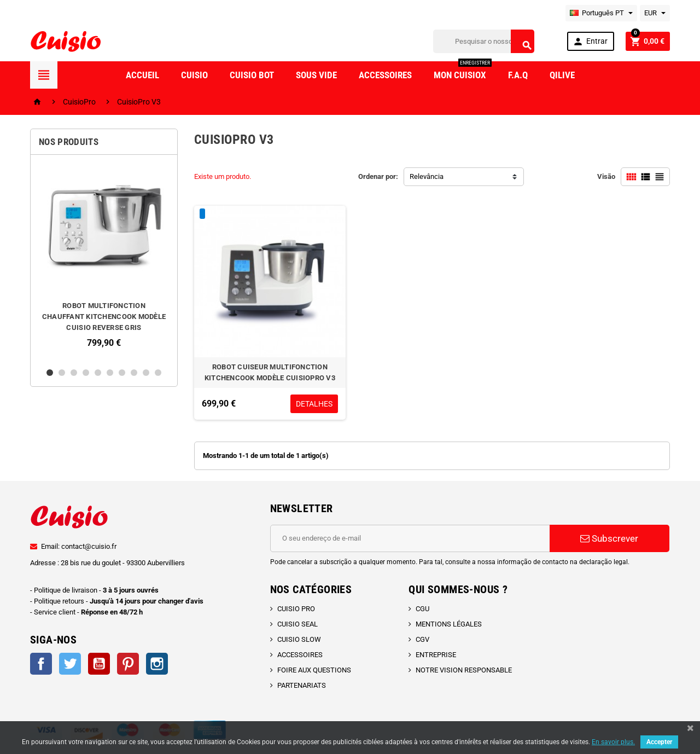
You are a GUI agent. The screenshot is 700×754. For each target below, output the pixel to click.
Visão (606, 176)
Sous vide (316, 75)
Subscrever (609, 538)
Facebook (41, 664)
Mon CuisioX (463, 71)
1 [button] (50, 373)
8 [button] (134, 373)
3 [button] (74, 373)
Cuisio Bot (252, 75)
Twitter (70, 664)
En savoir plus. (613, 742)
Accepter (659, 742)
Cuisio (194, 75)
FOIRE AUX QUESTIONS (314, 670)
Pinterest (128, 664)
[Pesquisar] (484, 41)
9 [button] (146, 373)
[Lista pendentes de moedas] (655, 13)
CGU (422, 609)
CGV (422, 639)
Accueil (142, 75)
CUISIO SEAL (297, 624)
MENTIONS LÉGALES (449, 624)
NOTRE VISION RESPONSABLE (464, 670)
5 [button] (98, 373)
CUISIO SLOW (299, 639)
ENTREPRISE (436, 655)
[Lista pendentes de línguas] (601, 13)
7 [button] (122, 373)
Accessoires (385, 75)
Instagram (157, 664)
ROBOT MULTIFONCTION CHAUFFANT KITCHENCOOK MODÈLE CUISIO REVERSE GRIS (104, 317)
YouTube (99, 664)
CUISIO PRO (296, 609)
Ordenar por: (378, 176)
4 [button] (86, 373)
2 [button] (62, 373)
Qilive (562, 75)
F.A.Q (518, 75)
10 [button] (158, 373)
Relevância (427, 176)
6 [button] (110, 373)
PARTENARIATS (302, 685)
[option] (104, 261)
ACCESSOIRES (300, 655)
